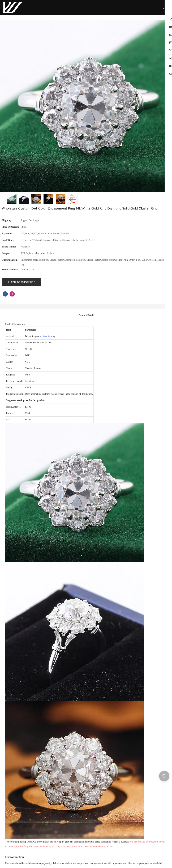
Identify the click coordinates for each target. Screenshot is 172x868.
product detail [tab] (86, 315)
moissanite (45, 336)
